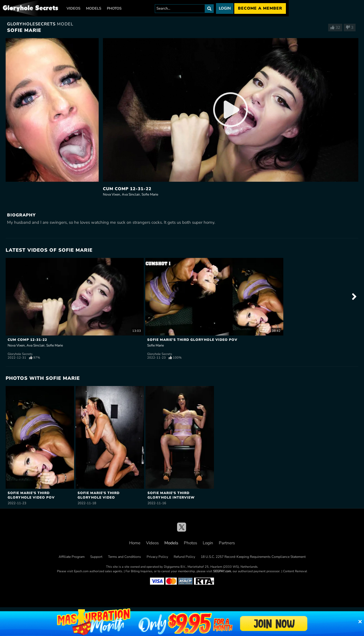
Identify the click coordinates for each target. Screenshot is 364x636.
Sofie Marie (150, 194)
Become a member (260, 8)
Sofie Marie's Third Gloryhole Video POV (192, 340)
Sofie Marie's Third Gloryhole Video (99, 495)
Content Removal (295, 571)
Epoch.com (81, 571)
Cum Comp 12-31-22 (127, 189)
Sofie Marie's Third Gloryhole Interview (171, 495)
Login (225, 8)
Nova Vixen (112, 194)
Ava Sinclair (131, 194)
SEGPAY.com (222, 571)
